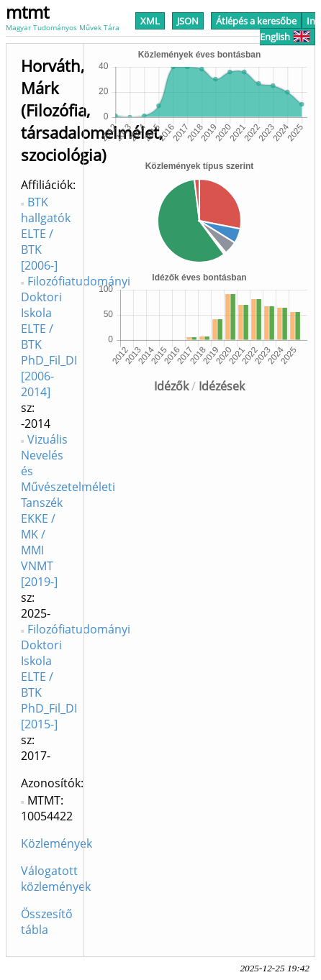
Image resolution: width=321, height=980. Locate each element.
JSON (188, 21)
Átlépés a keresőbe (256, 21)
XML (150, 21)
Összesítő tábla (47, 922)
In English (288, 29)
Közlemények (56, 843)
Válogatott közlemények (56, 879)
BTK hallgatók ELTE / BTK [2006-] (46, 234)
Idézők (171, 386)
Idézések (222, 386)
